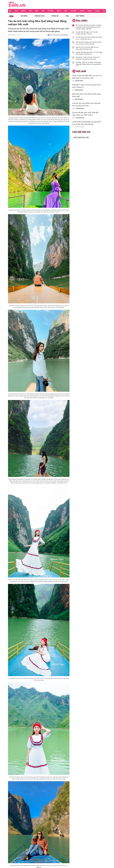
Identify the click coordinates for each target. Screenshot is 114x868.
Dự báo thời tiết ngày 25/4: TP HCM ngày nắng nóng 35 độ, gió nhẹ (89, 53)
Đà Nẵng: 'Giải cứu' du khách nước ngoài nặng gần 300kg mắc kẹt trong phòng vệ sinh (89, 64)
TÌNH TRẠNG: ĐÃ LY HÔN (81, 138)
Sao (16, 11)
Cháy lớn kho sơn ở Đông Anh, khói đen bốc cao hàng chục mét (86, 104)
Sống (23, 11)
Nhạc (59, 11)
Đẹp (66, 11)
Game (97, 11)
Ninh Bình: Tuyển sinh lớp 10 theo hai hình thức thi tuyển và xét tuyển (88, 58)
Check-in (55, 16)
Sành (90, 11)
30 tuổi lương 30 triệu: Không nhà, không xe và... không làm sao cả (89, 38)
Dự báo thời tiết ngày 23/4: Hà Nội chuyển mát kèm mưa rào (87, 33)
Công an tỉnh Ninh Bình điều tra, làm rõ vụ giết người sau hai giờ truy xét (87, 77)
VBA (67, 16)
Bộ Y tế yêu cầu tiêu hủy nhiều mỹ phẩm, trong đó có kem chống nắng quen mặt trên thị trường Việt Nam (89, 27)
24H (43, 11)
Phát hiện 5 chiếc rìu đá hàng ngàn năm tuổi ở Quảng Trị (86, 86)
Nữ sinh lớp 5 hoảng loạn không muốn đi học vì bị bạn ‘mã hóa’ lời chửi (89, 43)
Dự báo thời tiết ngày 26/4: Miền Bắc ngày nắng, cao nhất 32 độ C (85, 114)
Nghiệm (74, 11)
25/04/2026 (79, 81)
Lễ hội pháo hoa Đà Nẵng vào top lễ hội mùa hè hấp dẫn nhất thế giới (86, 123)
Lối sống (24, 16)
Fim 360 (51, 11)
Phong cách (40, 16)
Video (82, 11)
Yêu (30, 11)
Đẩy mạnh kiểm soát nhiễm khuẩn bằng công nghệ (86, 95)
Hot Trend (80, 16)
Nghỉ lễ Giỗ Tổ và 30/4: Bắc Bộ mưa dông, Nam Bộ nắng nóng (87, 48)
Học (37, 11)
